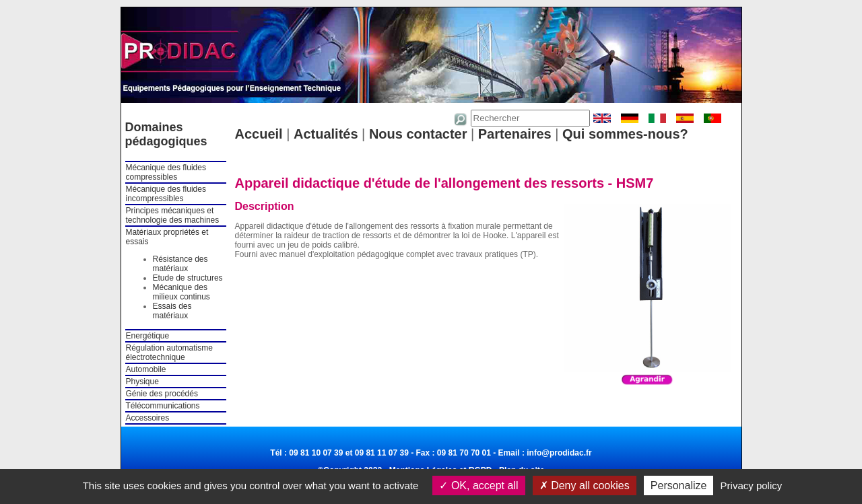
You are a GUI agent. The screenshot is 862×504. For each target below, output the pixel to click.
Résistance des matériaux (180, 264)
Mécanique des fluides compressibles (166, 172)
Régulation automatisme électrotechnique (169, 353)
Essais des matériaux (172, 311)
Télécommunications (163, 406)
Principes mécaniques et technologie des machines (173, 215)
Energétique (148, 336)
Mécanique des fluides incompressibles (166, 194)
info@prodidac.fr (559, 453)
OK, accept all (478, 485)
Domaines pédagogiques (166, 134)
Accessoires (148, 418)
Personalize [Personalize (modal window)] (679, 485)
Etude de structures (188, 278)
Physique (142, 382)
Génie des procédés (162, 394)
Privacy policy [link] (752, 485)
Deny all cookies (585, 485)
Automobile (146, 369)
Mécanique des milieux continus (181, 292)
